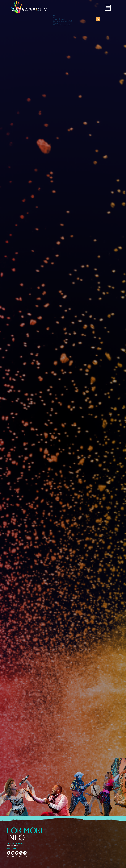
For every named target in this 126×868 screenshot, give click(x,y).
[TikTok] (25, 853)
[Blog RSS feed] (98, 19)
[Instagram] (21, 853)
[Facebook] (9, 853)
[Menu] (108, 8)
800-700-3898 (13, 845)
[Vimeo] (17, 853)
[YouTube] (13, 853)
